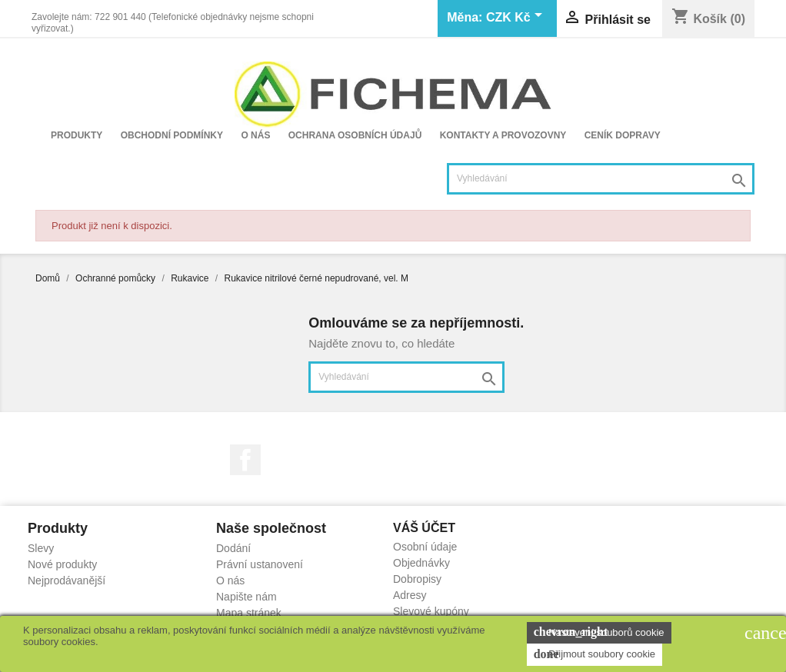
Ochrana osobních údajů (355, 135)
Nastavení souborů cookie (599, 632)
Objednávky (421, 563)
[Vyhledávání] (601, 179)
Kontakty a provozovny (503, 135)
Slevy (41, 548)
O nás (255, 135)
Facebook (245, 460)
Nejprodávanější (67, 581)
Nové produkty (62, 564)
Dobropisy (417, 579)
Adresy (410, 595)
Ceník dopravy (623, 135)
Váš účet (424, 528)
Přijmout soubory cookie (594, 654)
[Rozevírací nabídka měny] (517, 18)
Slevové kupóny (431, 611)
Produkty (77, 135)
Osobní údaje (425, 547)
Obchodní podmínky (172, 135)
